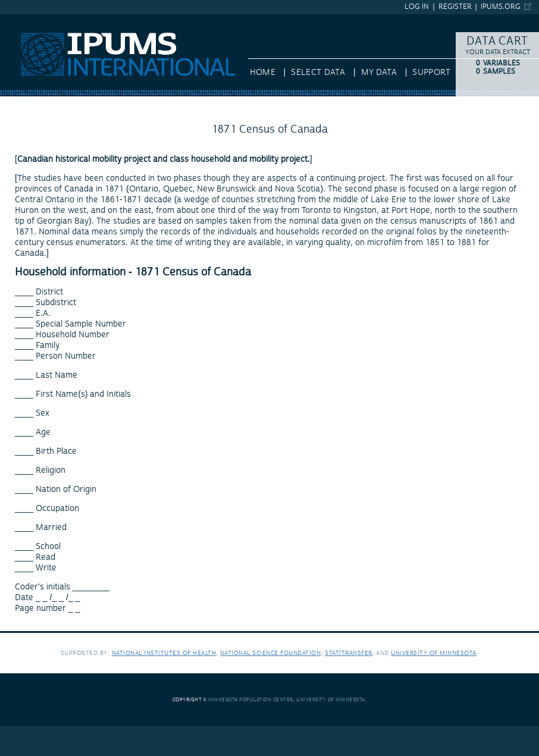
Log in (417, 7)
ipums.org (501, 7)
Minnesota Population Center (251, 700)
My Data (379, 73)
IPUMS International (38, 20)
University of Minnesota (434, 653)
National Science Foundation (271, 653)
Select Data (318, 73)
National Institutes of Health (164, 653)
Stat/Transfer (348, 653)
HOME (263, 73)
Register (455, 7)
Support (431, 73)
